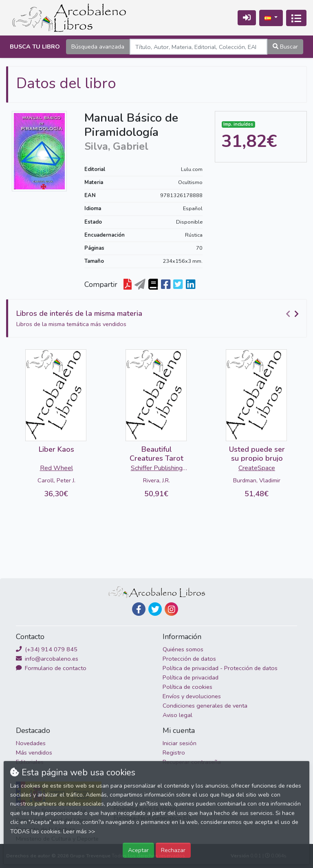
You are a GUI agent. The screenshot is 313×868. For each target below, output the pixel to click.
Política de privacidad (191, 677)
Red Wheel (56, 468)
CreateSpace (257, 468)
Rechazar (173, 850)
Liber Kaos (56, 449)
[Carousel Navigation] (293, 314)
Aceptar (138, 850)
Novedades (31, 743)
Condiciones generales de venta (205, 706)
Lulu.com (192, 169)
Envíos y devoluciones (192, 696)
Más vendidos (34, 753)
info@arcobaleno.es (47, 659)
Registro (174, 753)
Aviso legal (177, 715)
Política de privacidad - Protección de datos (220, 668)
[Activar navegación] (296, 18)
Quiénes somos (183, 649)
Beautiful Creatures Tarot (156, 454)
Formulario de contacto (51, 668)
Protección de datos (189, 659)
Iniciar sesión (180, 743)
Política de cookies (187, 687)
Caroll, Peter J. (56, 480)
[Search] (198, 47)
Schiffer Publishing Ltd (157, 469)
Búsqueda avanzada (98, 47)
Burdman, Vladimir (257, 480)
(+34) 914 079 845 (47, 649)
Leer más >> (79, 831)
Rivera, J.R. (156, 480)
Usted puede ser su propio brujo (257, 454)
